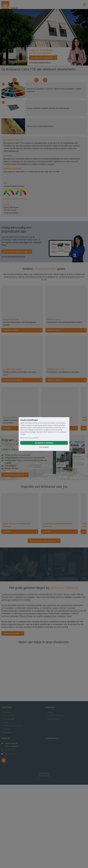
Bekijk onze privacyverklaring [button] (29, 438)
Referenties (6, 800)
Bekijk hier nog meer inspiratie (43, 608)
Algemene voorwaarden (55, 783)
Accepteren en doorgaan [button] (44, 443)
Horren (5, 790)
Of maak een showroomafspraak (40, 63)
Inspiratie (6, 796)
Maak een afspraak (12, 701)
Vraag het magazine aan (14, 542)
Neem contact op (11, 821)
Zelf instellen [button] (44, 447)
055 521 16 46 (10, 817)
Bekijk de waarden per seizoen (16, 266)
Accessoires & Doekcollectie (12, 793)
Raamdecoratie (8, 783)
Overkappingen (8, 786)
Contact (49, 780)
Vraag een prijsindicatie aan (16, 319)
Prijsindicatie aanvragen (42, 58)
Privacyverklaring (53, 786)
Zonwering (6, 780)
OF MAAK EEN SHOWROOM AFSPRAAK (13, 324)
